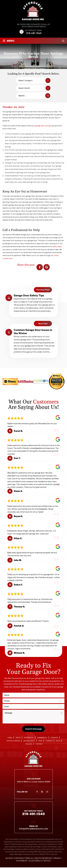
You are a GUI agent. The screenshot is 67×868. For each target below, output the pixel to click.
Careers (49, 741)
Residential (29, 738)
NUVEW (9, 859)
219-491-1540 (34, 33)
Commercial (42, 738)
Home (10, 738)
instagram (47, 792)
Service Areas (29, 741)
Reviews (29, 744)
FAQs (40, 741)
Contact (39, 744)
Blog (58, 741)
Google (47, 267)
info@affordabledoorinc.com (34, 829)
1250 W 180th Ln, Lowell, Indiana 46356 (34, 782)
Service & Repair (13, 741)
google (42, 792)
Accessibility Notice (40, 861)
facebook (40, 267)
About (18, 738)
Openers (54, 738)
